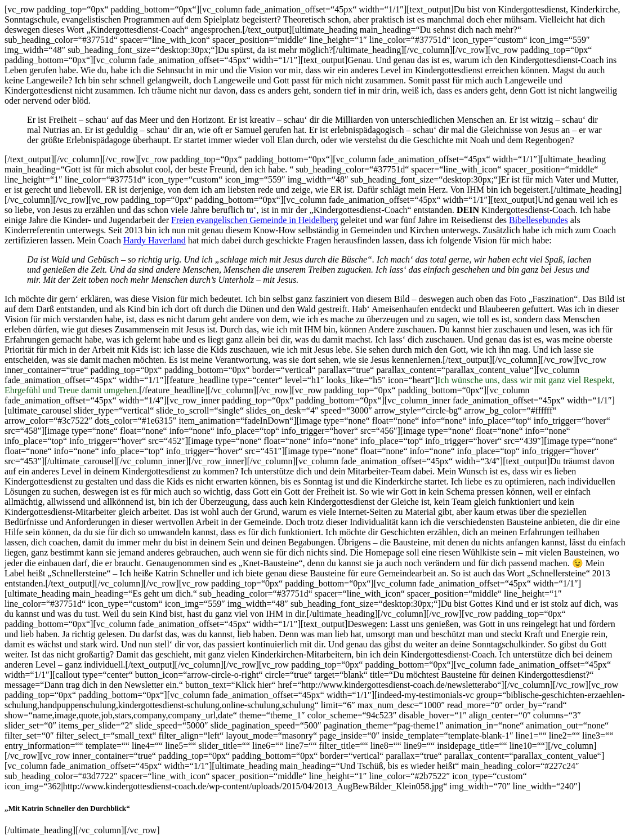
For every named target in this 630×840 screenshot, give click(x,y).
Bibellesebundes (539, 220)
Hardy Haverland (155, 240)
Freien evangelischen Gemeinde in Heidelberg (254, 220)
